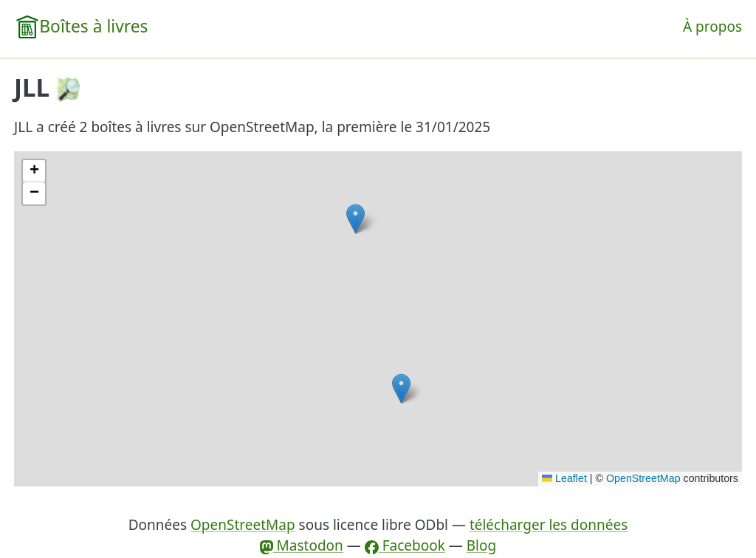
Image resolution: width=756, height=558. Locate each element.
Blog (481, 545)
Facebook (405, 545)
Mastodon (302, 545)
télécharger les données (549, 525)
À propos (712, 27)
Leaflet (564, 478)
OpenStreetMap (643, 478)
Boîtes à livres (93, 26)
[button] (401, 389)
